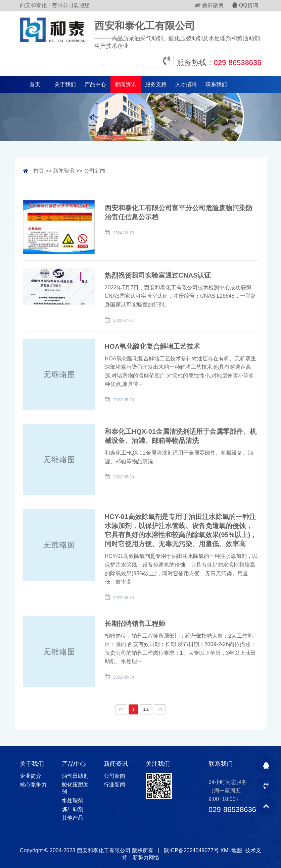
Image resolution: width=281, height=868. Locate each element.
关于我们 (65, 84)
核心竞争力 (33, 785)
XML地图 (231, 850)
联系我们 (216, 84)
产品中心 (95, 84)
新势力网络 (146, 857)
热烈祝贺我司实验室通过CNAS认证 (158, 275)
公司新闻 (95, 171)
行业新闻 (114, 785)
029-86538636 (238, 63)
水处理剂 (73, 800)
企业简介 (31, 776)
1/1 (146, 709)
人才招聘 (186, 84)
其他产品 (73, 818)
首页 (35, 84)
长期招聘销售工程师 (135, 624)
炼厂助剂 (73, 809)
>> (160, 709)
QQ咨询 (245, 5)
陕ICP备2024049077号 (191, 850)
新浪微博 (209, 5)
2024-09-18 (123, 233)
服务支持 (156, 84)
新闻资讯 (126, 84)
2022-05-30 (123, 400)
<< (121, 709)
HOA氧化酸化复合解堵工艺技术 (152, 346)
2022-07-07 (123, 321)
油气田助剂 (75, 776)
